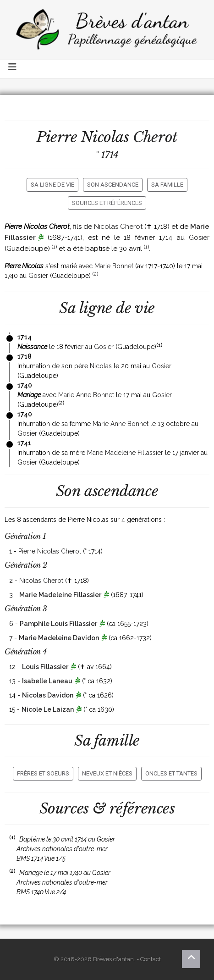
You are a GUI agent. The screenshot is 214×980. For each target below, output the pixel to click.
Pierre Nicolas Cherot (50, 551)
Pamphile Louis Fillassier (58, 624)
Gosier (199, 238)
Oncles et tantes (171, 773)
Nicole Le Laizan (48, 709)
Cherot (155, 137)
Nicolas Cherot (118, 227)
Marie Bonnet (114, 266)
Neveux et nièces (107, 773)
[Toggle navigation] (13, 69)
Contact (151, 959)
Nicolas (101, 366)
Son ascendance (113, 185)
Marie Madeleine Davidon (59, 638)
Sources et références (107, 203)
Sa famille (167, 185)
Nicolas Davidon (48, 695)
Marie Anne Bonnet (86, 395)
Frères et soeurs (43, 773)
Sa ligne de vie (52, 185)
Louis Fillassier (45, 667)
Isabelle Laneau (47, 681)
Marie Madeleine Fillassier (125, 453)
